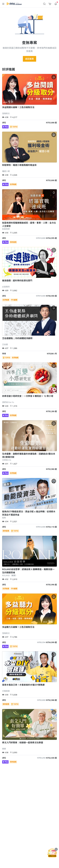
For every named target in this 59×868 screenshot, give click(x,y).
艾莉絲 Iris (7, 460)
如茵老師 (6, 229)
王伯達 (5, 344)
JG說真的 (6, 287)
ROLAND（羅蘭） (10, 575)
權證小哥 (6, 171)
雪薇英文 (6, 113)
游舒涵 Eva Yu (8, 402)
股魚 (4, 518)
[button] (3, 4)
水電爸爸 (6, 691)
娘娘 (4, 749)
